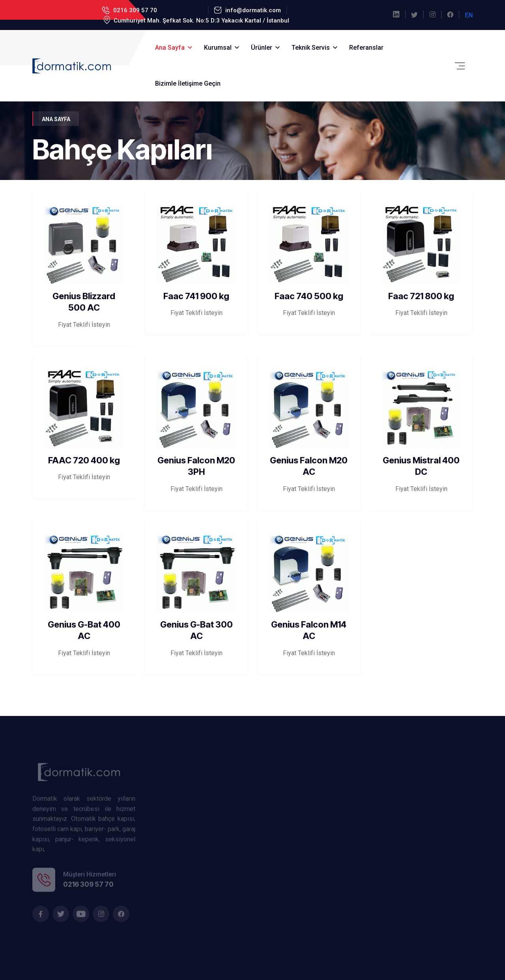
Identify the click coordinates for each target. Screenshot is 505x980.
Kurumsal (218, 48)
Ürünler (262, 48)
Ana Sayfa (170, 48)
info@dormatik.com (252, 10)
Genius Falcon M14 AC (309, 630)
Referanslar (366, 48)
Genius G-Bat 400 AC (84, 630)
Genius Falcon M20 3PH (196, 466)
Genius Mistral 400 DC (421, 466)
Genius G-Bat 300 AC (196, 630)
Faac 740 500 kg (309, 296)
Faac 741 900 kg (196, 296)
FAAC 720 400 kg (84, 460)
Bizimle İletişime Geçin (188, 83)
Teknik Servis (311, 48)
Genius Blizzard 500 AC (84, 302)
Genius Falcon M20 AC (309, 466)
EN (469, 15)
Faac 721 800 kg (421, 296)
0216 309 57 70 (134, 10)
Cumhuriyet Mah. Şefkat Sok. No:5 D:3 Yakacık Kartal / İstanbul (201, 21)
